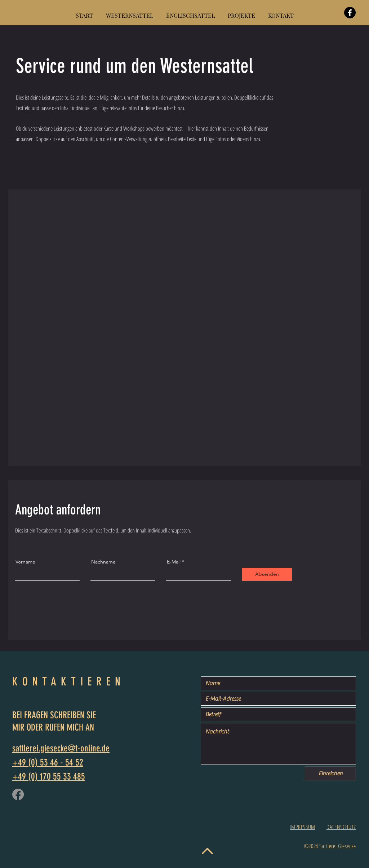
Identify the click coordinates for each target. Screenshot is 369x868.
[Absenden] (267, 574)
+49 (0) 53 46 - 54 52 (48, 762)
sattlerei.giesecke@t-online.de (61, 748)
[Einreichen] (330, 773)
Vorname (25, 562)
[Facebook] (350, 13)
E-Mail (174, 562)
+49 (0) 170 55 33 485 (49, 777)
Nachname (103, 562)
